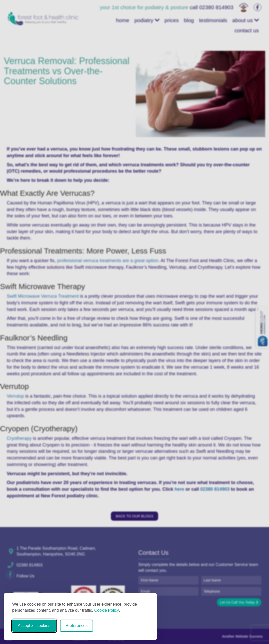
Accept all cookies (34, 626)
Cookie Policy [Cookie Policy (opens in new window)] (107, 610)
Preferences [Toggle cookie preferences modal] (77, 626)
